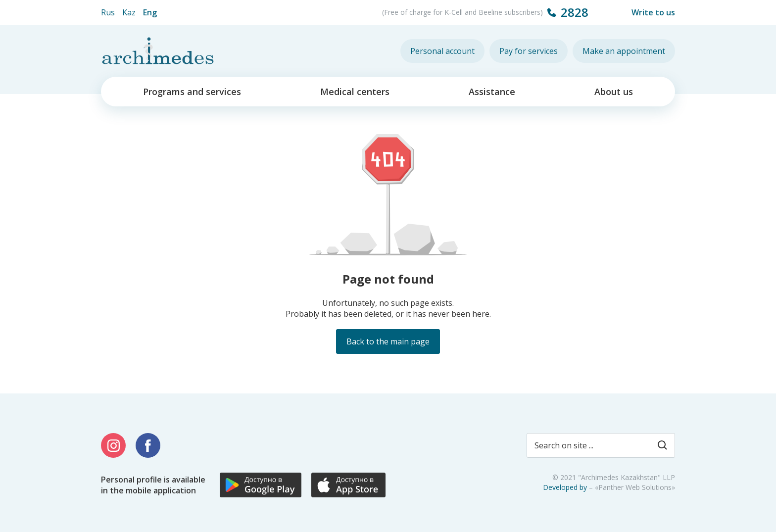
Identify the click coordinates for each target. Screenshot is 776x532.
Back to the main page (388, 341)
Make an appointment (624, 51)
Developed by (565, 487)
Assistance (492, 92)
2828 (575, 12)
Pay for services (529, 51)
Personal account (442, 51)
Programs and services (192, 92)
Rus (108, 12)
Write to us (653, 12)
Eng (150, 12)
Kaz (129, 12)
